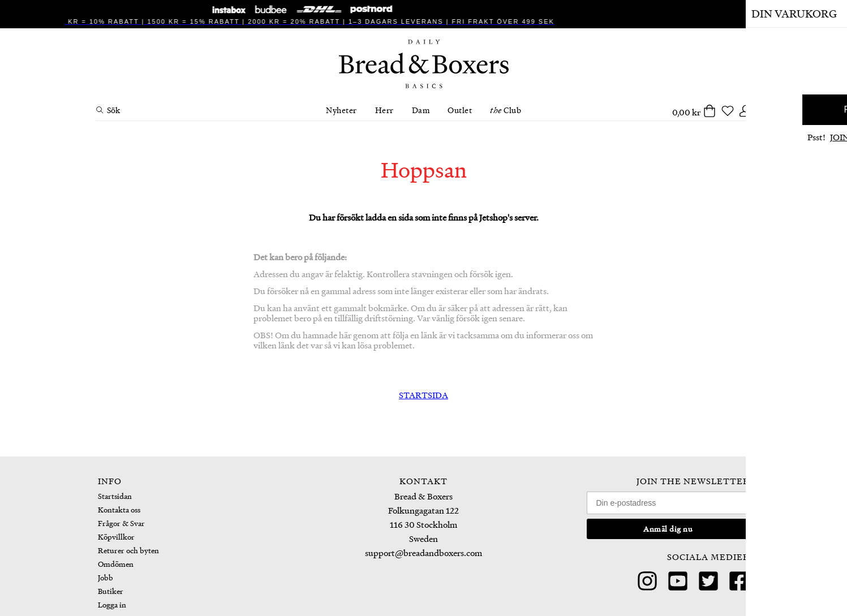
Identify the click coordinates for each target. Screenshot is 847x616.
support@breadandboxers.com (424, 553)
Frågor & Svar (121, 523)
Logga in (112, 604)
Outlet (460, 110)
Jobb (106, 577)
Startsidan (115, 496)
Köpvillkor (116, 537)
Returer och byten (128, 550)
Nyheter (341, 110)
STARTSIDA (424, 395)
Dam (421, 110)
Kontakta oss (119, 509)
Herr (384, 110)
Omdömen (116, 564)
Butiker (111, 591)
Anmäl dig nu (668, 529)
